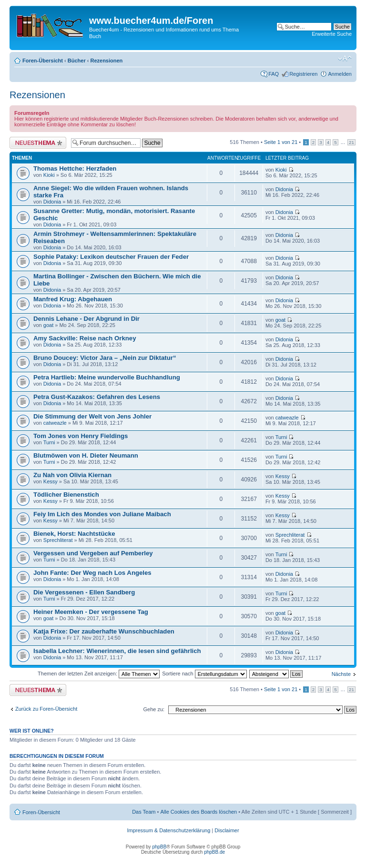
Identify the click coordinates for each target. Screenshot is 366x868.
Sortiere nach (204, 674)
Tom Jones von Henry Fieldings (81, 436)
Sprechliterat (58, 540)
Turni (49, 442)
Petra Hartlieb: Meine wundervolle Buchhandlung (107, 377)
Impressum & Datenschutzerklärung (168, 830)
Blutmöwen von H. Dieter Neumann (86, 455)
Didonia (52, 202)
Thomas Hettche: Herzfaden (75, 168)
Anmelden (340, 74)
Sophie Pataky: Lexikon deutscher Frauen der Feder (111, 257)
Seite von (281, 142)
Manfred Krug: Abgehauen (73, 299)
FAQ (274, 74)
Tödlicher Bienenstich (66, 495)
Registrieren (303, 74)
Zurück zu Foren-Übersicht (46, 709)
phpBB (159, 847)
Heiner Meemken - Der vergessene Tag (91, 612)
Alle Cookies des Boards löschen (198, 812)
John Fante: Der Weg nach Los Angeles (92, 573)
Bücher (77, 61)
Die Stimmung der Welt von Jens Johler (92, 416)
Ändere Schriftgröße (345, 59)
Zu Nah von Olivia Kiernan (72, 475)
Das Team (144, 812)
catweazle (55, 423)
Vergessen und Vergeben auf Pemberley (93, 553)
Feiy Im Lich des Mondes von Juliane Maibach (102, 514)
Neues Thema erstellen (38, 143)
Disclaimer (227, 830)
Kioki (49, 175)
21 (351, 142)
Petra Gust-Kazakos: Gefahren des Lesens (97, 397)
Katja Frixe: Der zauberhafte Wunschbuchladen (104, 631)
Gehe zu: (154, 709)
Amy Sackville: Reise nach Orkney (85, 338)
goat (48, 325)
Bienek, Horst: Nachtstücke (74, 534)
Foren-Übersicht (43, 61)
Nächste (341, 674)
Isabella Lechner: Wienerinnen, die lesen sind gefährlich (117, 651)
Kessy (51, 481)
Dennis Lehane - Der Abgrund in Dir (86, 319)
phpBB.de (214, 852)
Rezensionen (106, 61)
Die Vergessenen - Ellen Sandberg (84, 592)
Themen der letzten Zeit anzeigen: (99, 674)
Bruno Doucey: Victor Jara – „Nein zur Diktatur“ (105, 358)
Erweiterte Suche (332, 34)
